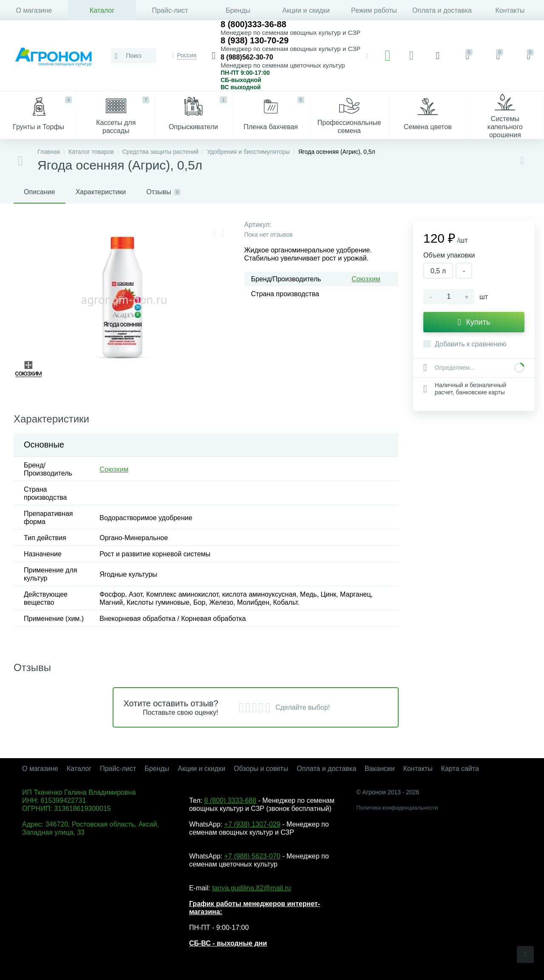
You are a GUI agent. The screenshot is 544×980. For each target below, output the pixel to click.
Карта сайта (460, 769)
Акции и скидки (306, 10)
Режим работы (374, 10)
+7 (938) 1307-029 (252, 824)
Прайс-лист (170, 10)
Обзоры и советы (261, 769)
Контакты (510, 10)
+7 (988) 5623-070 (252, 856)
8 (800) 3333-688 (230, 800)
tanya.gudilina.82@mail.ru (251, 888)
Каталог (102, 10)
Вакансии (380, 769)
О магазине (34, 10)
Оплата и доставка (442, 10)
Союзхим (366, 279)
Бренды (238, 10)
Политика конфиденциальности (397, 808)
